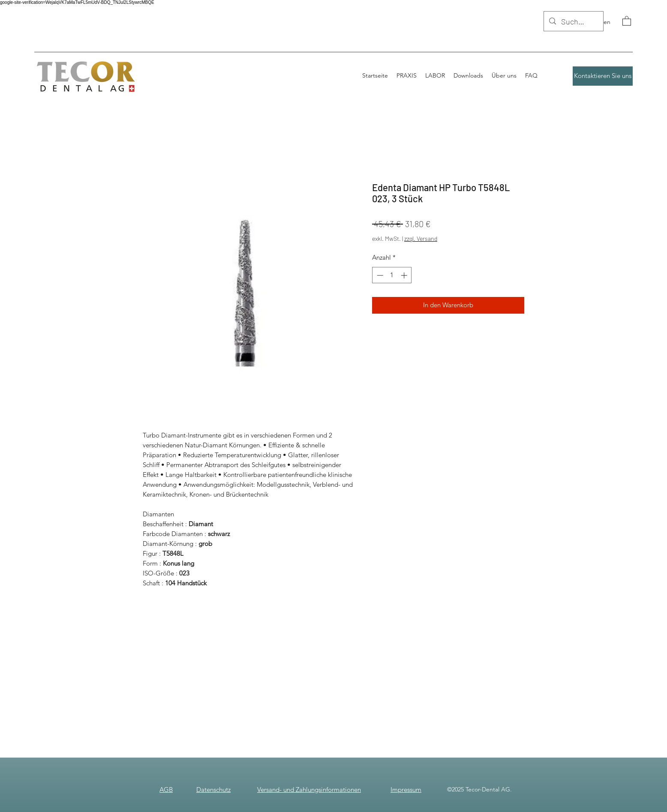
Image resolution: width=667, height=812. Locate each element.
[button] (627, 21)
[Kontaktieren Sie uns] (603, 76)
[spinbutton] (392, 275)
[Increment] (405, 275)
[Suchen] (573, 22)
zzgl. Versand (421, 238)
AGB (166, 790)
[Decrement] (379, 275)
